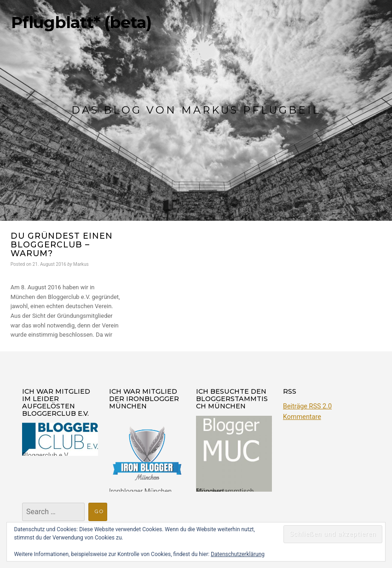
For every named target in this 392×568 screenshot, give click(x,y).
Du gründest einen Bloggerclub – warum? (62, 245)
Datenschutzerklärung (238, 554)
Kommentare (302, 417)
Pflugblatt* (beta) (81, 23)
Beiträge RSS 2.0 (307, 406)
